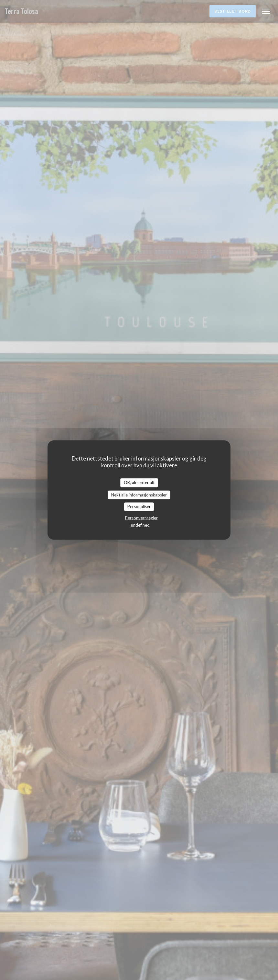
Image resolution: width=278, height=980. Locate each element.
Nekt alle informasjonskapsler (139, 495)
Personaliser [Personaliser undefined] (139, 507)
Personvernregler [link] (141, 518)
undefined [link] (140, 525)
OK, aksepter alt (139, 483)
